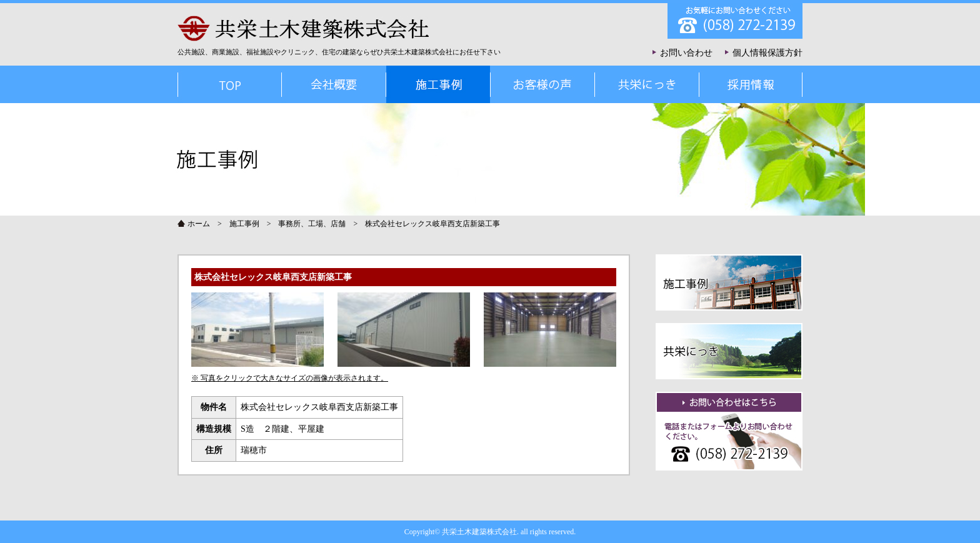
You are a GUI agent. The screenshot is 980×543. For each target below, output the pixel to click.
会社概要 (333, 84)
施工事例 (244, 224)
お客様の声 (542, 84)
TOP (229, 84)
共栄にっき (647, 84)
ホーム (199, 224)
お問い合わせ (686, 53)
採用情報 (751, 84)
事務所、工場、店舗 (312, 224)
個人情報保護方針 (767, 53)
